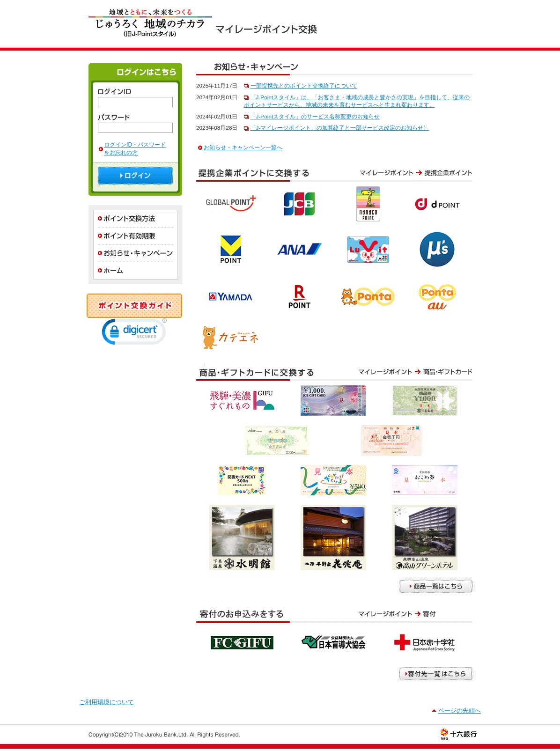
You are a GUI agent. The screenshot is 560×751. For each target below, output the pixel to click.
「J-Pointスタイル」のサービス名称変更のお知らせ (315, 117)
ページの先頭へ (460, 711)
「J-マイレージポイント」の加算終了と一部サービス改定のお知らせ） (340, 128)
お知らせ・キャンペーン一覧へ (243, 147)
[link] (134, 334)
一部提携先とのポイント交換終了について (304, 86)
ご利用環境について (107, 702)
